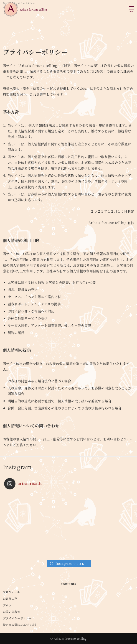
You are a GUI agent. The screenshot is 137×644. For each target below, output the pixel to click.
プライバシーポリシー (17, 618)
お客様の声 (10, 599)
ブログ (7, 605)
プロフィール (11, 592)
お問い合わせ (12, 612)
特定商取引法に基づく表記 (20, 625)
